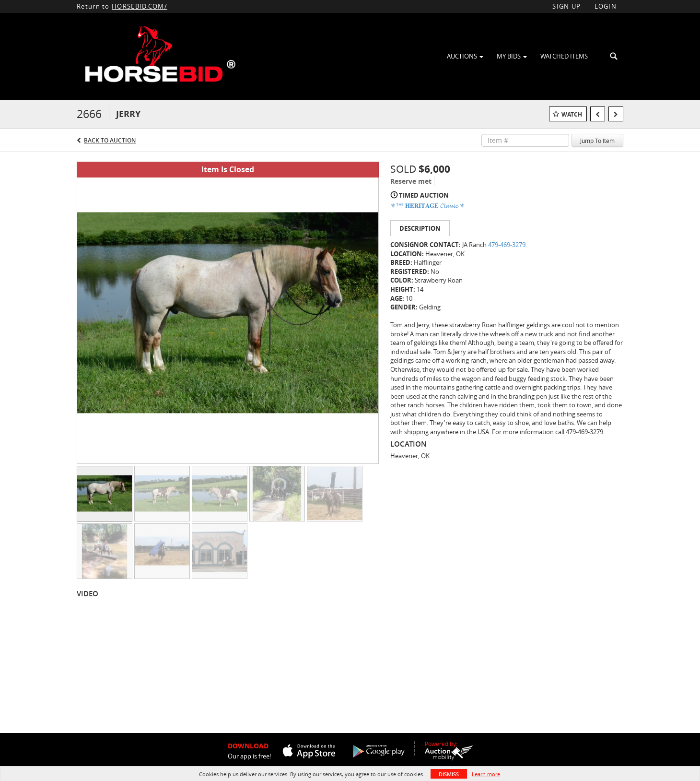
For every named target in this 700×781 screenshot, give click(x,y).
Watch (572, 114)
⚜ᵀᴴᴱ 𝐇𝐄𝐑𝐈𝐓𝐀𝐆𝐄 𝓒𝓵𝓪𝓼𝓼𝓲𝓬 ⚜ (428, 205)
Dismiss (449, 774)
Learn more (486, 774)
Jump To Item (597, 141)
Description (420, 228)
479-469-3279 (507, 245)
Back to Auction (110, 140)
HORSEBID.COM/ (140, 6)
